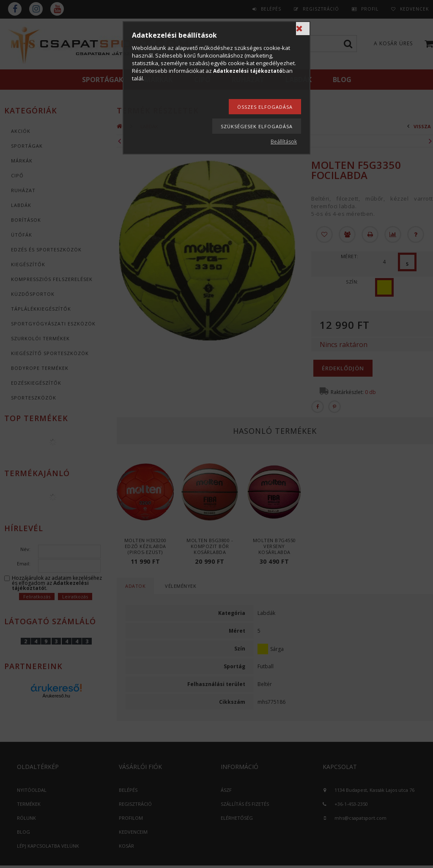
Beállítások (284, 142)
